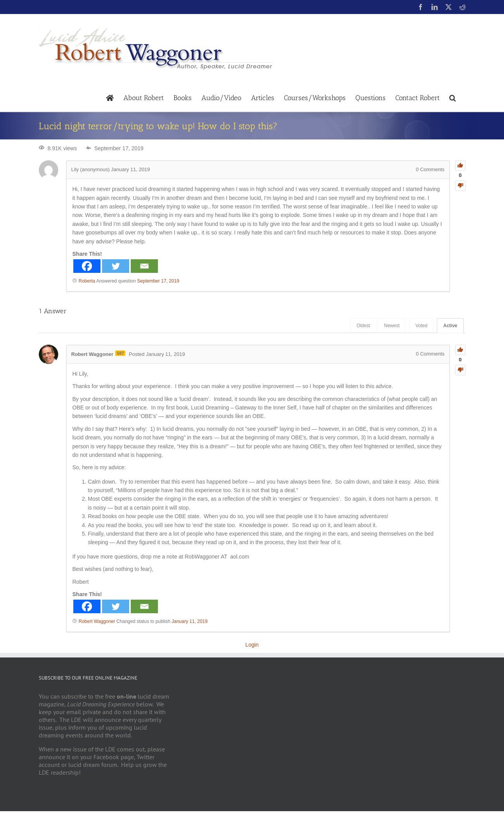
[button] (453, 97)
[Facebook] (87, 266)
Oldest (363, 326)
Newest (392, 326)
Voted (422, 326)
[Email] (144, 266)
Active (450, 326)
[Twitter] (116, 266)
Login (252, 645)
